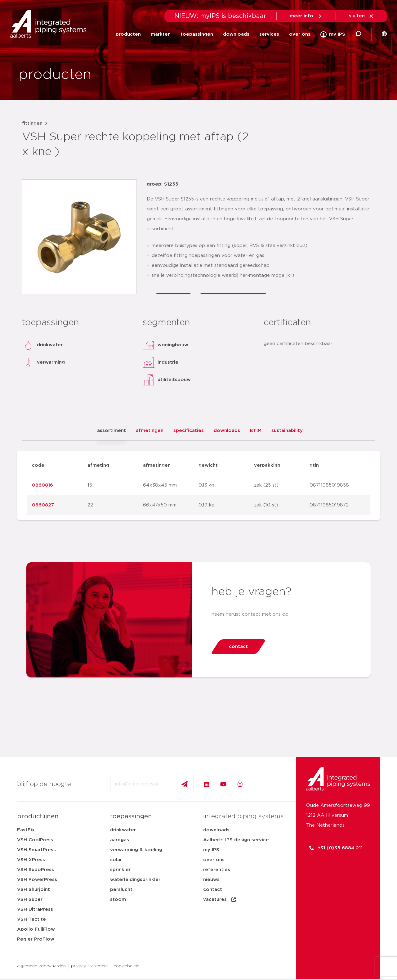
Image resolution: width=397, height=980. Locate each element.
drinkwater (123, 830)
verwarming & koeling (136, 850)
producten (128, 34)
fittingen (32, 123)
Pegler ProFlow (36, 939)
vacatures (220, 900)
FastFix (26, 830)
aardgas (120, 840)
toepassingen (197, 34)
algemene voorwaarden (41, 966)
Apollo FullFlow (36, 929)
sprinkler (120, 870)
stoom (118, 899)
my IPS (211, 850)
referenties (217, 870)
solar (116, 860)
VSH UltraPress (35, 909)
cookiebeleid (127, 966)
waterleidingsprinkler (135, 880)
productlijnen (38, 816)
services (269, 34)
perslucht (121, 890)
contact (213, 890)
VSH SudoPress (36, 870)
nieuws (211, 880)
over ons (300, 34)
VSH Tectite (31, 919)
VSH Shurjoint (33, 890)
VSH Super (30, 899)
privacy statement (90, 966)
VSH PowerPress (37, 880)
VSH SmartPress (36, 850)
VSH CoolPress (35, 840)
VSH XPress (31, 860)
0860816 (42, 485)
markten (161, 34)
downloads (236, 34)
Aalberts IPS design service (236, 840)
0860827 (43, 505)
